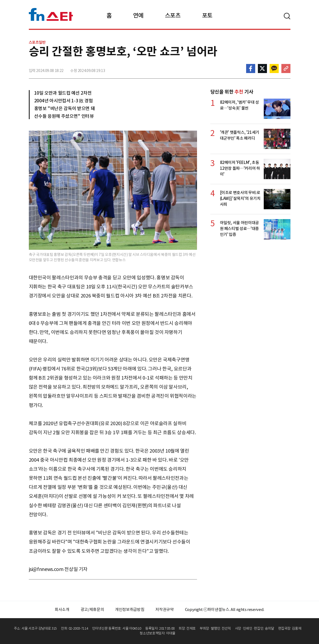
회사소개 (62, 609)
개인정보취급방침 (130, 609)
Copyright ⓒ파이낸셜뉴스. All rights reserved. (225, 609)
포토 (207, 15)
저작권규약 (164, 609)
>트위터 (262, 69)
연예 (138, 15)
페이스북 (251, 69)
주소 (286, 69)
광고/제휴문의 (92, 609)
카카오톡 (274, 69)
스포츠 (173, 15)
